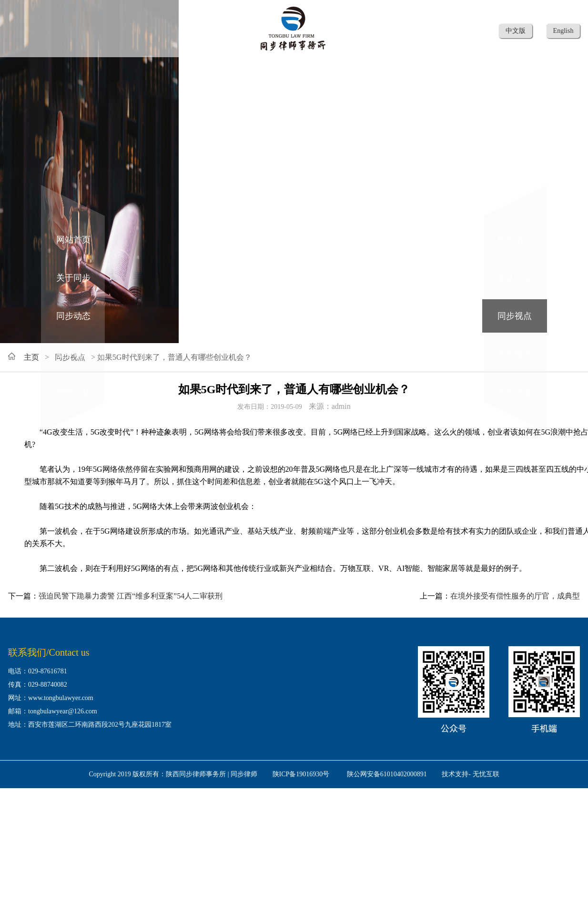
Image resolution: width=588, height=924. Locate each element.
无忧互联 (486, 774)
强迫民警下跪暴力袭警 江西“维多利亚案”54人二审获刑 (131, 596)
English (563, 31)
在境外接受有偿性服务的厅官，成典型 (515, 596)
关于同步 (73, 278)
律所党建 (515, 392)
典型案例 (515, 354)
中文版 (516, 31)
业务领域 (73, 354)
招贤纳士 (515, 240)
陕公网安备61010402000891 (387, 774)
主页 (31, 357)
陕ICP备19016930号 (301, 774)
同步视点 (515, 316)
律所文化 (73, 392)
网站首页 (73, 240)
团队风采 (515, 278)
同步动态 (73, 316)
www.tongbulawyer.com (61, 698)
